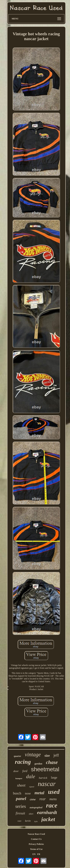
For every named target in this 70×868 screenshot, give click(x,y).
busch (17, 793)
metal (39, 793)
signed (32, 787)
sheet (21, 785)
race (52, 805)
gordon (38, 764)
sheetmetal (45, 769)
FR (39, 854)
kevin (28, 821)
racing (23, 762)
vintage (33, 754)
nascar (47, 784)
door (16, 771)
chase (52, 762)
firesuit (20, 813)
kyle (36, 821)
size (47, 756)
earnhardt (47, 812)
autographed (36, 807)
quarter (17, 756)
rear (43, 799)
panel (21, 799)
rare (19, 821)
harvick (43, 778)
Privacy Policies (36, 844)
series (21, 806)
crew (33, 799)
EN (34, 854)
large (54, 778)
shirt (31, 814)
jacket (48, 819)
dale (31, 776)
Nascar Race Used (36, 834)
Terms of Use (36, 849)
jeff (56, 755)
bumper (19, 778)
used (54, 792)
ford (25, 771)
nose (28, 793)
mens (53, 799)
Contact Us (36, 839)
